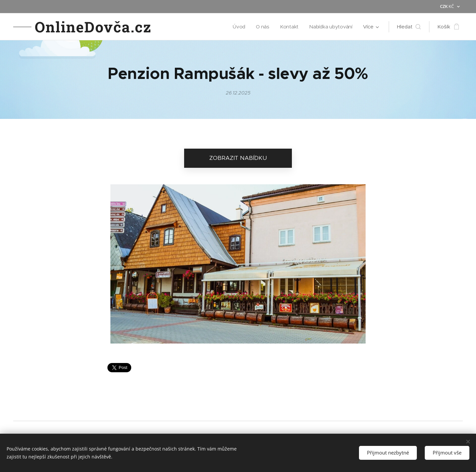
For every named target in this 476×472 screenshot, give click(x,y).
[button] (409, 27)
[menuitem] (238, 27)
